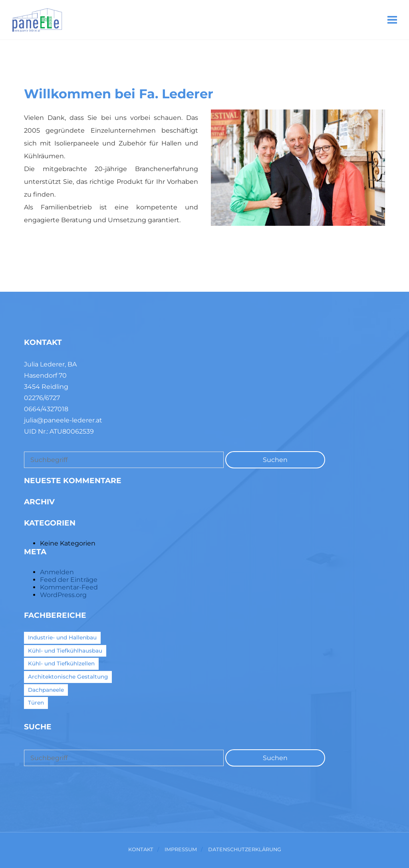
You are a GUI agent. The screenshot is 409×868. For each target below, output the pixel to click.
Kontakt (141, 850)
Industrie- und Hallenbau (62, 637)
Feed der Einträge (69, 580)
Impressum (181, 850)
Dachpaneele (46, 690)
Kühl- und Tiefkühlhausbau (65, 651)
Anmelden (57, 572)
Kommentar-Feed (69, 587)
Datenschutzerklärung (245, 850)
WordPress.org (63, 595)
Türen (36, 703)
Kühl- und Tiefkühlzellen (61, 663)
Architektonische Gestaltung (68, 677)
